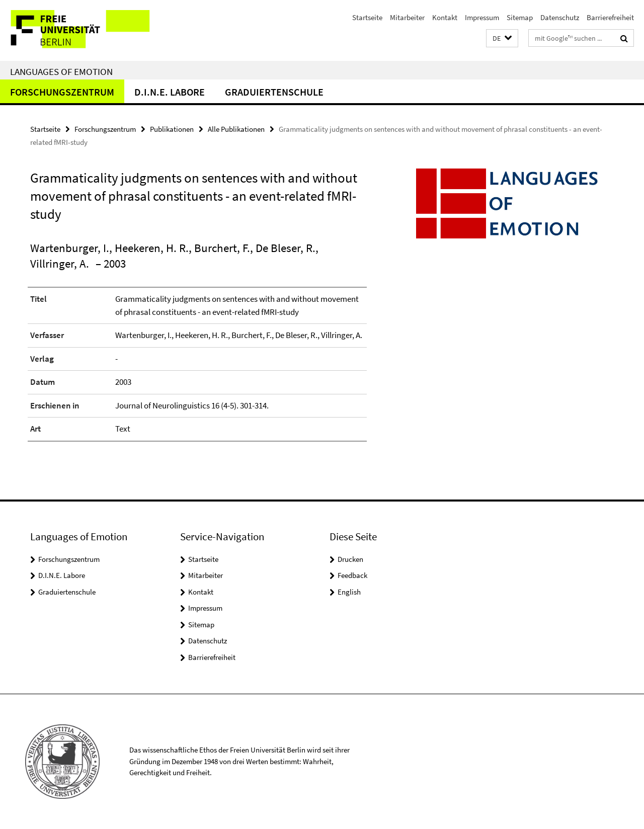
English (349, 592)
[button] (502, 38)
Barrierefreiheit (610, 17)
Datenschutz (560, 17)
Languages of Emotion (61, 71)
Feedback (352, 575)
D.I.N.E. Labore (170, 92)
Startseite (367, 17)
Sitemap (520, 17)
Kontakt (445, 17)
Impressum (482, 17)
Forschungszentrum (62, 92)
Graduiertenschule (274, 92)
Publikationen (172, 129)
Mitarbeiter (407, 17)
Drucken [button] (350, 559)
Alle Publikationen (236, 129)
